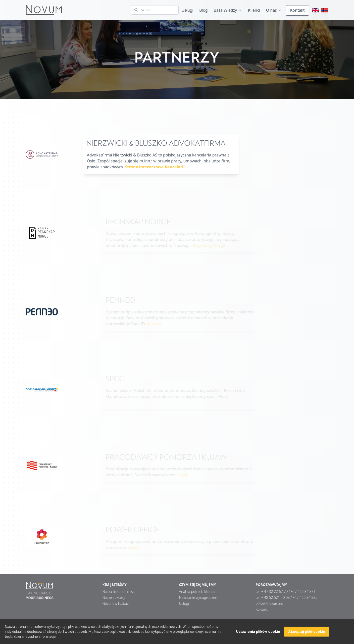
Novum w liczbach (117, 603)
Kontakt (297, 10)
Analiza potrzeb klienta (197, 591)
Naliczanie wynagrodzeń (198, 597)
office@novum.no (270, 603)
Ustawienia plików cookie (258, 632)
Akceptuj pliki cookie (307, 632)
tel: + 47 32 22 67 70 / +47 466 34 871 (286, 591)
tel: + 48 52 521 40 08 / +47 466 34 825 (287, 597)
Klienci (254, 10)
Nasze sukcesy (114, 597)
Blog (203, 10)
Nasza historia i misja (119, 591)
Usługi (187, 10)
